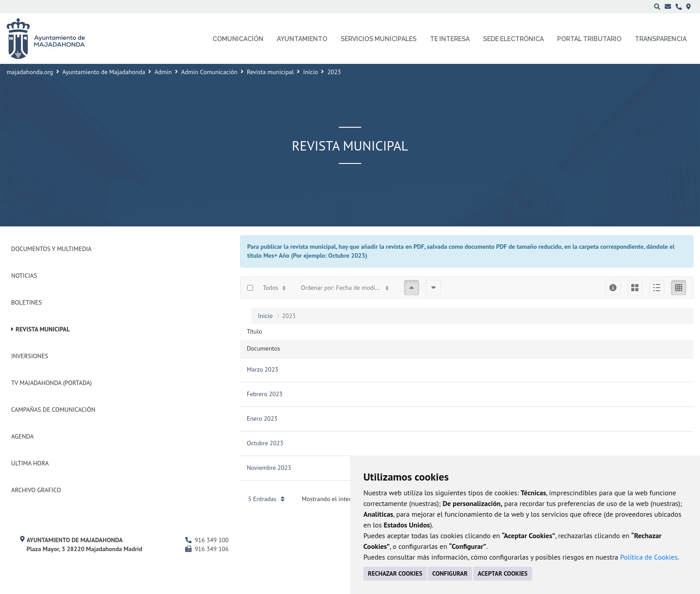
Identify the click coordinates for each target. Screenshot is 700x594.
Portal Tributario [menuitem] (589, 39)
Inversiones (30, 356)
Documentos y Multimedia (51, 249)
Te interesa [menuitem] (450, 39)
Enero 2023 (262, 418)
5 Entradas (266, 499)
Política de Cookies (649, 557)
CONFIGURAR (450, 573)
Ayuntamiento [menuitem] (302, 39)
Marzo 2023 (263, 369)
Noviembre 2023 (269, 468)
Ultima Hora (30, 463)
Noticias (24, 276)
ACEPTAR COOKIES (503, 573)
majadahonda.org (30, 72)
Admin (163, 72)
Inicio (310, 72)
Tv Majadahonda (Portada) (52, 383)
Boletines (27, 302)
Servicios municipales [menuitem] (379, 39)
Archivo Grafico (36, 490)
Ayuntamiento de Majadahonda (104, 72)
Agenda (22, 436)
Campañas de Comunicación (53, 410)
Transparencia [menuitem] (661, 39)
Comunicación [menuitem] (238, 39)
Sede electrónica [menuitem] (513, 39)
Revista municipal (270, 72)
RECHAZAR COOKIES (395, 573)
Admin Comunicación (209, 72)
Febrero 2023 (265, 394)
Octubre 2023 (265, 443)
